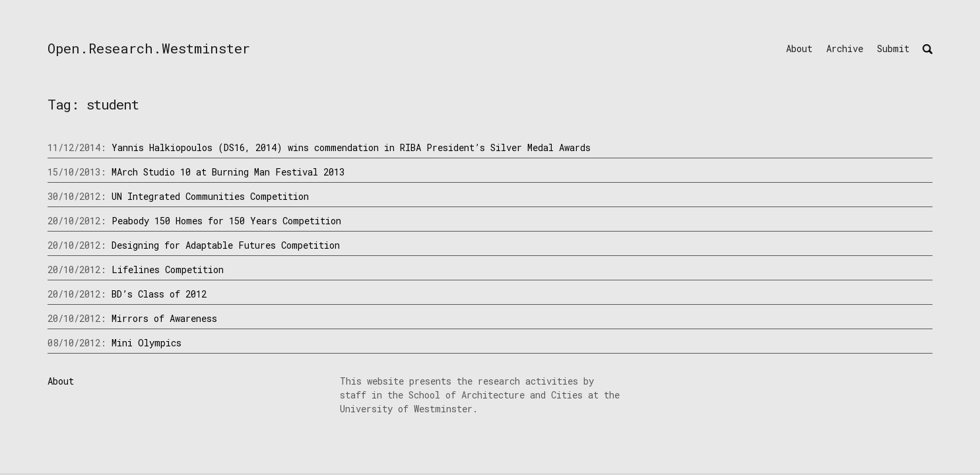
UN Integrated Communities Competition (210, 196)
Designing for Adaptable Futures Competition (226, 245)
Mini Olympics (147, 343)
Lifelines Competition (168, 269)
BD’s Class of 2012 (159, 294)
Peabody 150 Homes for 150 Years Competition (226, 221)
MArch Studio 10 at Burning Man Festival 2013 (228, 172)
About (799, 48)
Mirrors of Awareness (164, 318)
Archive (845, 48)
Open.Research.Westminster (149, 48)
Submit (893, 48)
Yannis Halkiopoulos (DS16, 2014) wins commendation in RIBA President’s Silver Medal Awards (351, 147)
